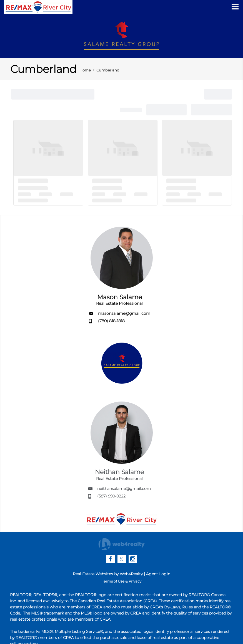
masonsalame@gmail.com (124, 313)
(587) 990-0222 (111, 496)
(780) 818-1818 (111, 321)
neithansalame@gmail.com (124, 489)
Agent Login (158, 574)
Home (85, 70)
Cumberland (108, 70)
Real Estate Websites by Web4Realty (108, 574)
